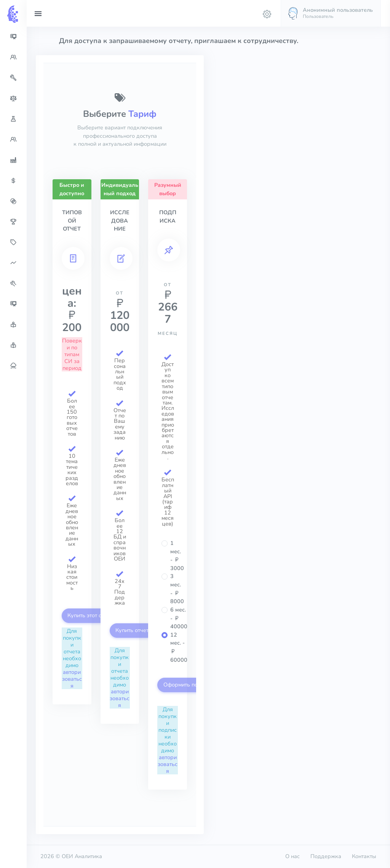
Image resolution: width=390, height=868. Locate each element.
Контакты (364, 856)
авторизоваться (72, 679)
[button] (331, 13)
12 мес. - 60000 (179, 647)
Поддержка (326, 856)
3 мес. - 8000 (177, 589)
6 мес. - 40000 (179, 618)
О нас (292, 856)
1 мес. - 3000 (177, 556)
